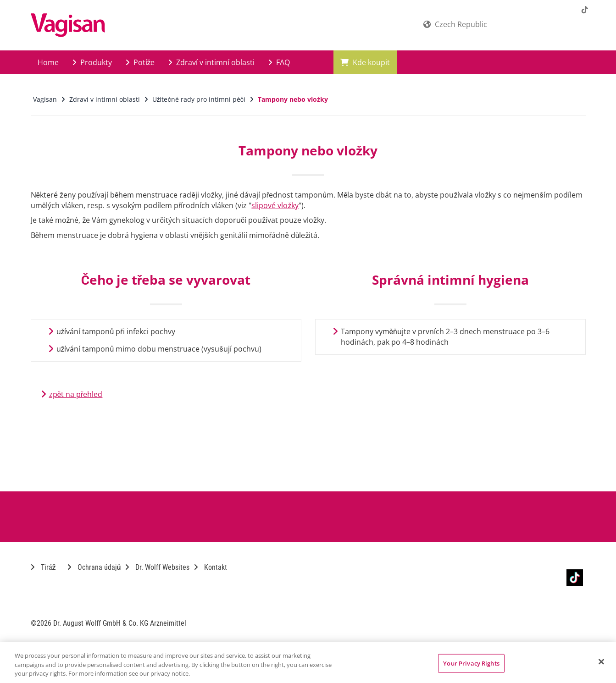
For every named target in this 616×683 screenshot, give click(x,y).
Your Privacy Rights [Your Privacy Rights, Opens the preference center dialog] (471, 663)
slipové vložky (275, 205)
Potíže (140, 62)
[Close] (601, 661)
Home (48, 62)
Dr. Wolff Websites (157, 567)
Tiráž (43, 567)
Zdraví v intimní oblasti (211, 62)
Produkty (92, 62)
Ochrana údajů (94, 567)
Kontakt (211, 567)
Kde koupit (365, 62)
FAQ (279, 62)
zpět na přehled (76, 394)
